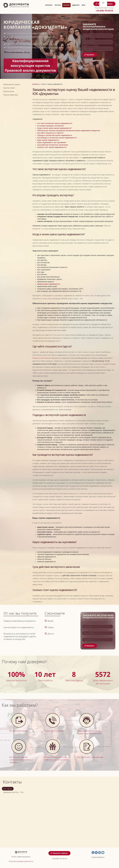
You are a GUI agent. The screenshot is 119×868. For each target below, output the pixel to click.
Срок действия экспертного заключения (53, 145)
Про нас (58, 5)
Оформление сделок (12, 84)
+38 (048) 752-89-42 (104, 11)
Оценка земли (9, 88)
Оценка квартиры (11, 95)
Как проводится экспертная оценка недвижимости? (57, 138)
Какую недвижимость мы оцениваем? (52, 142)
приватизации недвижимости (48, 284)
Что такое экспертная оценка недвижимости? (55, 123)
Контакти (49, 5)
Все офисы (8, 789)
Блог (84, 5)
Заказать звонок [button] (59, 853)
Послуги (66, 5)
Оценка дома (9, 91)
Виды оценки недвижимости (48, 140)
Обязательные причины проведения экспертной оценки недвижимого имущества (69, 131)
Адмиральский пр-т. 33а (13, 792)
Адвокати (76, 5)
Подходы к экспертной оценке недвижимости (55, 135)
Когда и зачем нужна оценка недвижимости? (55, 128)
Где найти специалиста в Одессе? (50, 133)
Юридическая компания (42, 358)
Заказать (89, 55)
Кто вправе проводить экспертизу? (51, 126)
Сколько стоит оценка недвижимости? (52, 147)
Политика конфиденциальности (21, 861)
